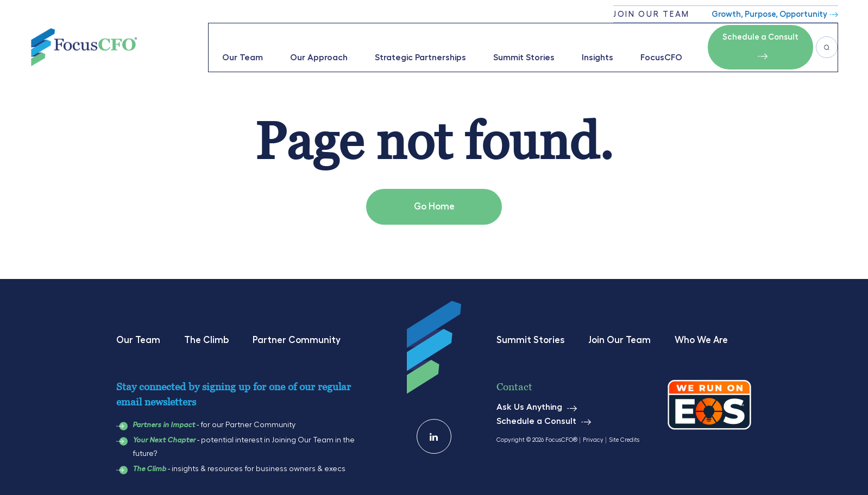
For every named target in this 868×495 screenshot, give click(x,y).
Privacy (593, 436)
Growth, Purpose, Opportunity (769, 14)
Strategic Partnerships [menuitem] (418, 46)
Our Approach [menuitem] (316, 46)
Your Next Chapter (164, 436)
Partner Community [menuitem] (297, 336)
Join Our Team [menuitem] (619, 336)
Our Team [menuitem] (240, 46)
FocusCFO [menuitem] (659, 46)
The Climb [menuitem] (206, 336)
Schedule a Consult (758, 36)
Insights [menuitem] (595, 46)
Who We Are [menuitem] (701, 336)
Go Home (434, 203)
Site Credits (624, 436)
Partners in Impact (164, 421)
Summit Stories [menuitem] (521, 46)
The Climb (149, 465)
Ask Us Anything (529, 403)
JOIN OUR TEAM (652, 14)
